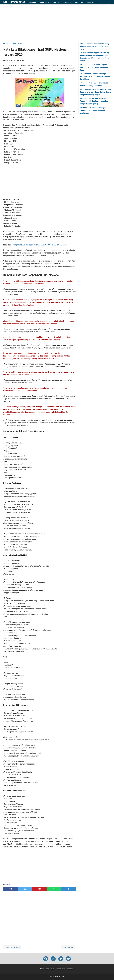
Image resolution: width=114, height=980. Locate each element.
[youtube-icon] (68, 959)
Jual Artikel (93, 2)
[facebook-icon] (46, 959)
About (42, 969)
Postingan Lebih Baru (12, 947)
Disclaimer (70, 969)
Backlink (68, 2)
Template (56, 2)
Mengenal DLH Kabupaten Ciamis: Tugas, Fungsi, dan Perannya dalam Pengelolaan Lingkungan (94, 101)
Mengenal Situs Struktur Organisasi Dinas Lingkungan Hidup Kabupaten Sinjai (95, 67)
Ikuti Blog (9, 7)
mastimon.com (14, 2)
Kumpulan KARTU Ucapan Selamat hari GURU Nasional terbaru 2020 (40, 245)
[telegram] (68, 889)
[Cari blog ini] (109, 4)
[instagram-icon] (53, 959)
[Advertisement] (57, 23)
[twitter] (25, 889)
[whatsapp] (54, 889)
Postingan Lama (68, 947)
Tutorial (33, 2)
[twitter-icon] (61, 959)
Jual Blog (45, 2)
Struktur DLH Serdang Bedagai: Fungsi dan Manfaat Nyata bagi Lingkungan (93, 110)
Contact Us (50, 969)
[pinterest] (40, 889)
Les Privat (80, 2)
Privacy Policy (60, 969)
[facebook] (11, 889)
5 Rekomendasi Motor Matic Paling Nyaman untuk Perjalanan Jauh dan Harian (94, 46)
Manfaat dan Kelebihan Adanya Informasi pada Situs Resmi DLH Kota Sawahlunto (95, 76)
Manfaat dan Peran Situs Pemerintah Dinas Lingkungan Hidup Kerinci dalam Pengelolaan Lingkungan (95, 92)
